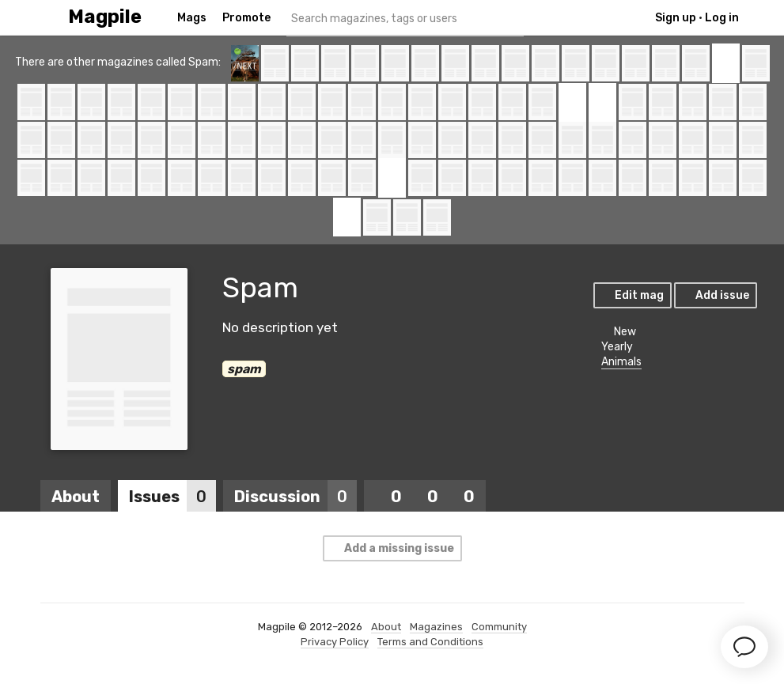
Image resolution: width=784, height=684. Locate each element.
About (76, 497)
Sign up (676, 18)
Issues (172, 497)
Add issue (715, 295)
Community (499, 627)
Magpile (105, 17)
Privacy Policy (335, 642)
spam (244, 369)
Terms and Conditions (430, 642)
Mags (192, 18)
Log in (722, 18)
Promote (246, 18)
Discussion (295, 497)
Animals (621, 362)
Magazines (436, 627)
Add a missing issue (392, 548)
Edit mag (632, 295)
